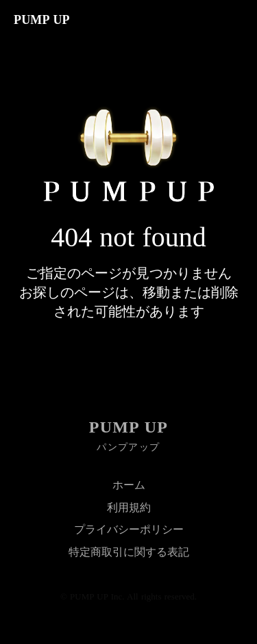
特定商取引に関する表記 (129, 552)
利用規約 (129, 507)
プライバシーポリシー (129, 529)
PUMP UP (128, 427)
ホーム (129, 485)
